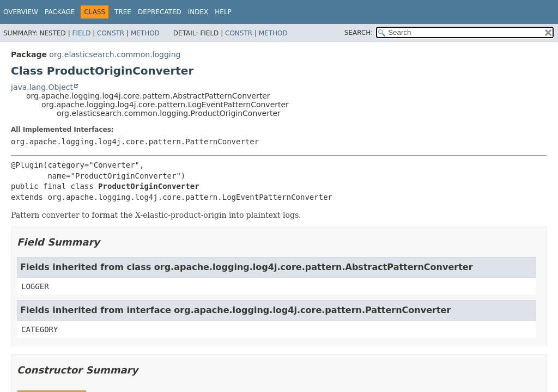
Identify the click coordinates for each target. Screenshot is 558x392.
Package (60, 12)
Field (81, 33)
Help (223, 12)
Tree (123, 12)
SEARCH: (359, 33)
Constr (111, 33)
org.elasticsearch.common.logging (115, 54)
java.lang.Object (42, 87)
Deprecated (160, 12)
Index (198, 12)
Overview (21, 12)
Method (145, 33)
